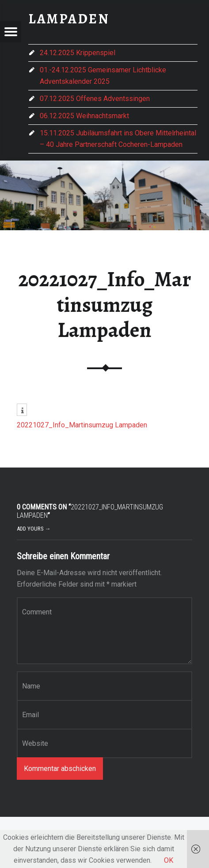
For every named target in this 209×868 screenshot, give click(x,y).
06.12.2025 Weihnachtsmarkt (84, 116)
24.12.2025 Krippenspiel (78, 53)
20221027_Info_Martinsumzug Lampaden (82, 425)
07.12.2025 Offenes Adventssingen (95, 99)
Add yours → (34, 529)
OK (169, 860)
